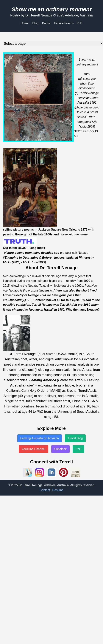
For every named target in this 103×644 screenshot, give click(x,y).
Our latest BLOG (15, 248)
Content (39, 300)
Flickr (7, 262)
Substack (60, 449)
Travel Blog (75, 438)
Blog (35, 23)
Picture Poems (64, 23)
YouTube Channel (33, 449)
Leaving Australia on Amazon (40, 438)
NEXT (78, 131)
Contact (45, 490)
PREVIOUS (90, 131)
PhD (80, 23)
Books (46, 23)
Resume (58, 490)
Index (49, 300)
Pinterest (85, 258)
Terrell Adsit (68, 305)
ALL (76, 136)
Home (25, 23)
